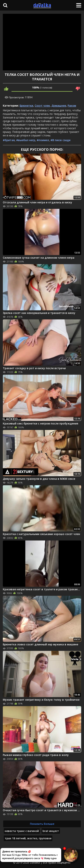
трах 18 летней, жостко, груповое (28, 838)
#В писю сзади (60, 140)
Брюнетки (26, 106)
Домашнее (59, 106)
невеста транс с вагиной (22, 831)
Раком (72, 106)
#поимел (43, 140)
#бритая (9, 140)
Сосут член (42, 106)
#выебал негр (26, 140)
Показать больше (42, 824)
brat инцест (51, 831)
